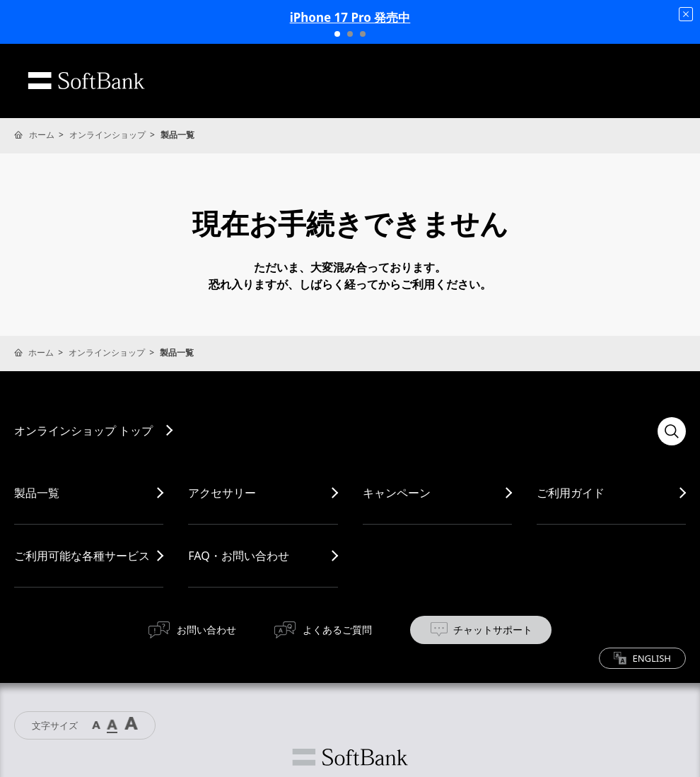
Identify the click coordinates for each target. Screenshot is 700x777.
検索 (672, 431)
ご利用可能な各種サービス (82, 556)
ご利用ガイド (571, 493)
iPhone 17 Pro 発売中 (350, 17)
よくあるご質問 (337, 630)
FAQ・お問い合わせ (238, 556)
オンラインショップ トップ (83, 431)
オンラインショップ (107, 135)
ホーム (42, 135)
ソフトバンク (350, 757)
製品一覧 (37, 493)
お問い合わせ (206, 630)
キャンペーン (397, 493)
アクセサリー (222, 493)
